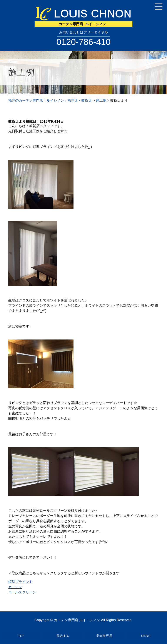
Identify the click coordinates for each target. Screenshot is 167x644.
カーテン (15, 587)
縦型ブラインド (20, 582)
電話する (63, 636)
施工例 (101, 100)
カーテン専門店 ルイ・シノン (77, 620)
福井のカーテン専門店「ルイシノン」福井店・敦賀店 (50, 100)
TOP (21, 636)
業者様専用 (104, 636)
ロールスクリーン (22, 592)
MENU (146, 636)
